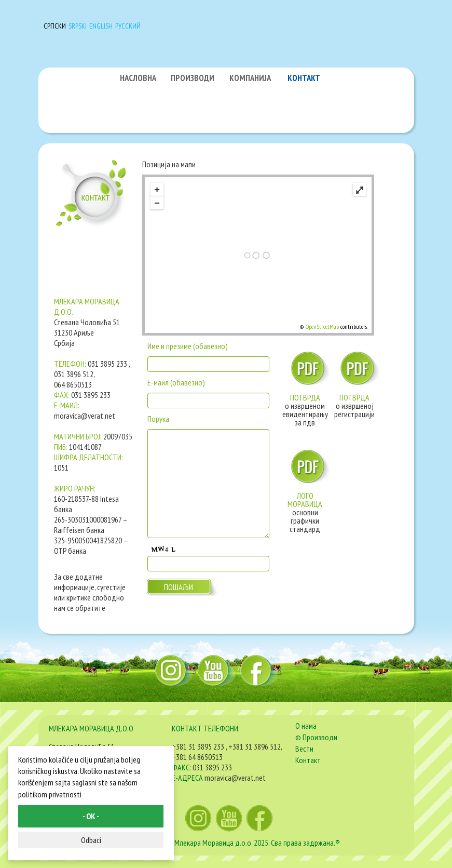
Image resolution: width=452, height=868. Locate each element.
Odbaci (91, 840)
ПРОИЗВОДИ (193, 78)
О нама (306, 726)
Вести (304, 749)
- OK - (91, 816)
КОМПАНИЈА (250, 78)
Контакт (308, 760)
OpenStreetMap (322, 326)
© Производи (316, 737)
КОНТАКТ (304, 78)
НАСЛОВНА (138, 78)
